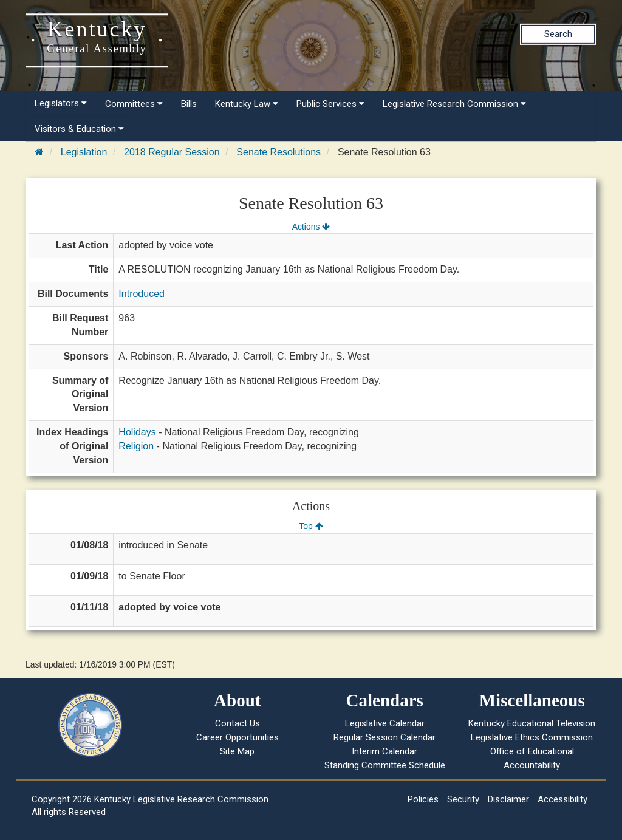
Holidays (137, 432)
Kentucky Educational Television (532, 723)
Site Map (237, 751)
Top (311, 526)
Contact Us (238, 723)
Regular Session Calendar (384, 737)
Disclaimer (508, 799)
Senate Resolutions (279, 152)
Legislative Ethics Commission (532, 737)
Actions (311, 227)
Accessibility (562, 799)
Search (558, 34)
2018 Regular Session (172, 152)
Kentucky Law (247, 104)
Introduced (142, 294)
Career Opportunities (238, 737)
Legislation (84, 152)
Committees (134, 104)
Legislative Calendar (385, 723)
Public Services (330, 104)
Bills (189, 104)
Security (463, 799)
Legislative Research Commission (454, 104)
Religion (136, 446)
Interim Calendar (384, 751)
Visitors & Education (79, 129)
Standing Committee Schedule (385, 765)
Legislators (61, 103)
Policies (423, 799)
